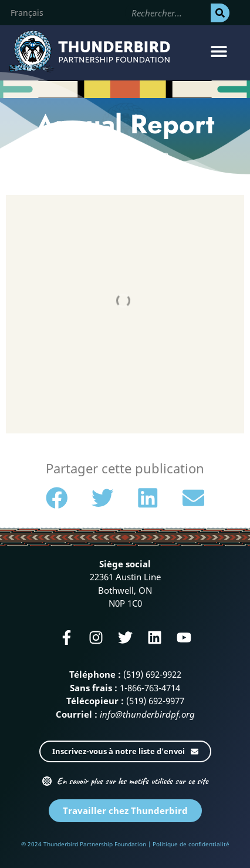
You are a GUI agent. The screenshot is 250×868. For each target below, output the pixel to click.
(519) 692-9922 (152, 674)
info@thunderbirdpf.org (147, 714)
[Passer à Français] (27, 13)
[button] (219, 51)
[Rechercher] (220, 13)
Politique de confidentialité (191, 844)
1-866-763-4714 (150, 688)
